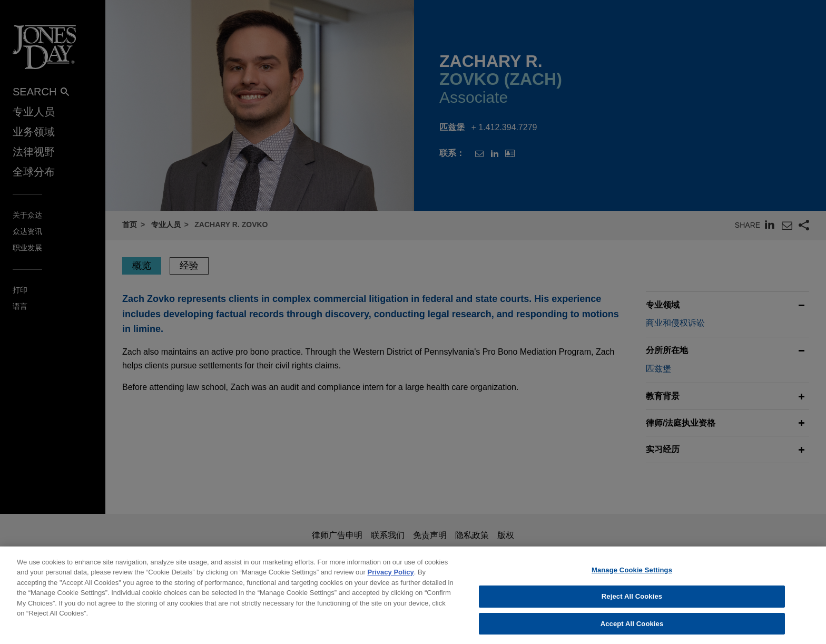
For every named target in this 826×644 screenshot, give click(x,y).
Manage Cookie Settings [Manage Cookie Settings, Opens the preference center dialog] (632, 577)
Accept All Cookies (632, 631)
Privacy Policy (391, 580)
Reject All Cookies (632, 604)
